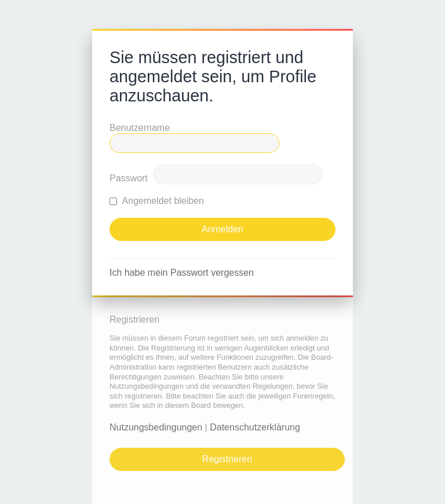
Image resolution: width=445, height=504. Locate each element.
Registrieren (227, 459)
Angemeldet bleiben (157, 201)
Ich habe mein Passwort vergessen (182, 273)
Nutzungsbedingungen (156, 427)
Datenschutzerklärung (255, 427)
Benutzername (140, 128)
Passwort (129, 178)
